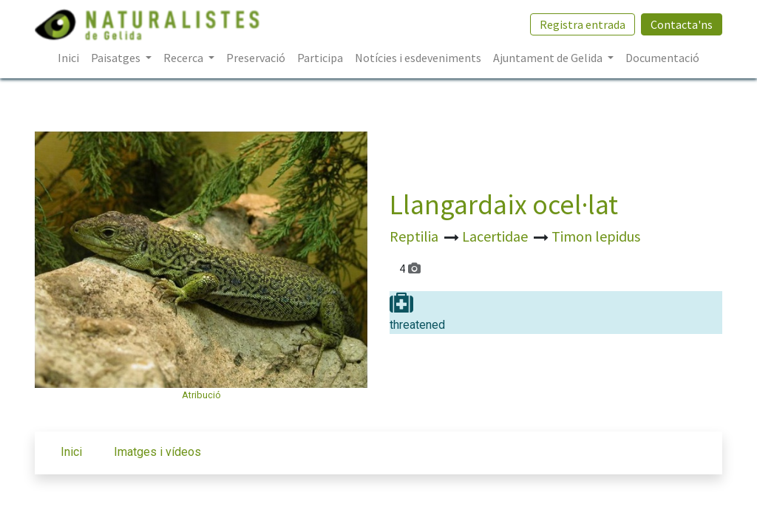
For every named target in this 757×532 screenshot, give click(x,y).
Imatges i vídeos (157, 452)
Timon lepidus (596, 236)
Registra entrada (583, 24)
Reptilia (415, 236)
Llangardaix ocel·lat (504, 204)
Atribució (201, 395)
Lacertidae (496, 236)
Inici (71, 452)
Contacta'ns (682, 24)
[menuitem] (68, 58)
